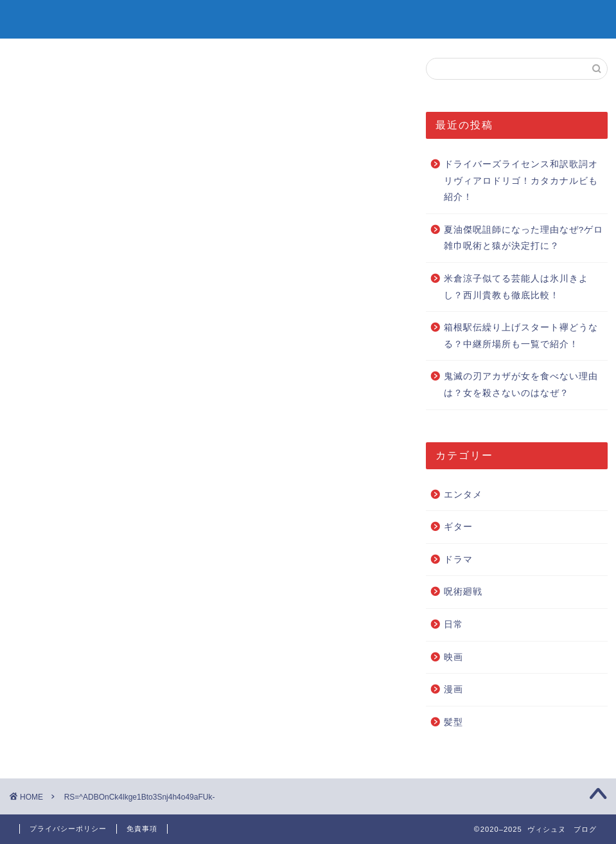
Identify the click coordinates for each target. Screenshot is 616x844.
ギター (458, 527)
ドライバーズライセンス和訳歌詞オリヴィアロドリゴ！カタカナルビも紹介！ (521, 181)
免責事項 (142, 829)
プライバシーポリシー (68, 829)
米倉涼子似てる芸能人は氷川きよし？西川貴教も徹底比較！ (516, 287)
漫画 (453, 689)
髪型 (453, 722)
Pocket (126, 456)
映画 (453, 657)
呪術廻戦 (463, 592)
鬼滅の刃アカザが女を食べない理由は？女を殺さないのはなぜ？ (521, 385)
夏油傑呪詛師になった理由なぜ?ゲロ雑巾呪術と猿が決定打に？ (524, 238)
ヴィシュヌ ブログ (308, 18)
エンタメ (463, 495)
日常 (453, 624)
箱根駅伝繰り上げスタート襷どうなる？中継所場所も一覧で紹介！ (521, 336)
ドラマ (458, 560)
